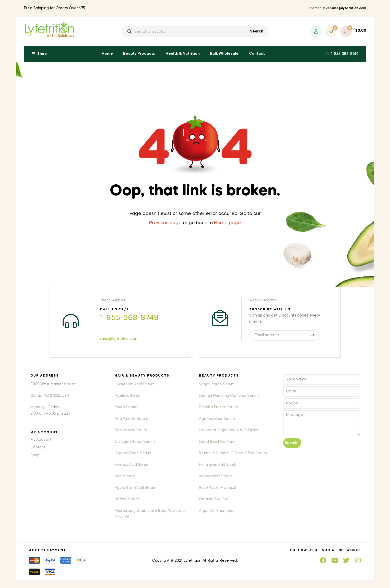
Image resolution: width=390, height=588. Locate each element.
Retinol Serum (127, 499)
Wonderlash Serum (216, 476)
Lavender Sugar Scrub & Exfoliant (229, 430)
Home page (227, 223)
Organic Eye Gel (214, 499)
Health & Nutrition (183, 54)
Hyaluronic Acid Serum (135, 384)
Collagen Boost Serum (135, 442)
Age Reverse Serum (217, 419)
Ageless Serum (128, 396)
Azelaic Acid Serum (132, 465)
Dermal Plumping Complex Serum (229, 396)
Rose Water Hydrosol (217, 488)
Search (257, 31)
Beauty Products (139, 54)
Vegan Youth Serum (217, 384)
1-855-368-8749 (345, 54)
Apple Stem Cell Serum (135, 488)
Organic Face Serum (133, 453)
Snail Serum (125, 476)
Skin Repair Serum (131, 430)
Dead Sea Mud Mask (217, 442)
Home (107, 54)
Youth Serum (126, 407)
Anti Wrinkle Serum (131, 419)
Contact (257, 54)
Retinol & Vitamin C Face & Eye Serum (233, 453)
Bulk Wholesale (224, 54)
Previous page (165, 223)
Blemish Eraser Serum (218, 407)
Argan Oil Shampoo (216, 511)
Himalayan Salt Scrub (218, 465)
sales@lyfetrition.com (119, 339)
